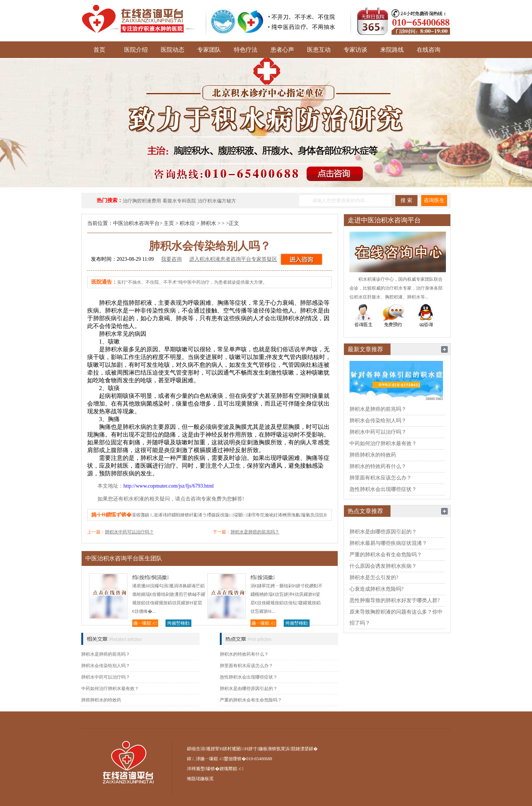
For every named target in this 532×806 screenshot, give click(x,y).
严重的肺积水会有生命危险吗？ (251, 700)
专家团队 (209, 50)
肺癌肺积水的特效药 (101, 700)
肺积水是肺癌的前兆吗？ (255, 532)
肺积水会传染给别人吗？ (106, 666)
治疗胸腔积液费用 (142, 201)
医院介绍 (136, 50)
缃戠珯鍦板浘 (200, 779)
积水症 (187, 223)
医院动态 (173, 50)
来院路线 (392, 50)
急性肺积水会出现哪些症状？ (249, 677)
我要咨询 (171, 259)
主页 (169, 223)
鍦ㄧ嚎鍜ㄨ (145, 623)
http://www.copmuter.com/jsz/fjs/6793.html (168, 486)
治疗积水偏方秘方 (217, 201)
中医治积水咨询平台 (136, 223)
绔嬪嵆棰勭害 (178, 624)
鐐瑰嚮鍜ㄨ (231, 769)
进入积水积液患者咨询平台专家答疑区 (233, 259)
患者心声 (282, 50)
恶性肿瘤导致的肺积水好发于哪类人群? (395, 600)
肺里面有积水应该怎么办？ (246, 666)
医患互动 (319, 50)
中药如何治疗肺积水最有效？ (110, 689)
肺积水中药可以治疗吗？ (129, 532)
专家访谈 (355, 50)
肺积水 (208, 223)
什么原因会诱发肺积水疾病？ (383, 566)
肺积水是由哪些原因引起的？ (249, 689)
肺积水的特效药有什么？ (244, 654)
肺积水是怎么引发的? (374, 578)
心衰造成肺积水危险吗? (376, 589)
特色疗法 (246, 50)
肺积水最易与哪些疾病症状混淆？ (388, 543)
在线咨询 (429, 50)
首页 (99, 50)
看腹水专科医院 (179, 201)
